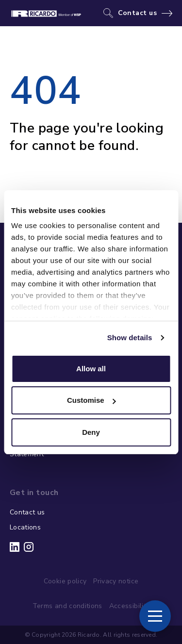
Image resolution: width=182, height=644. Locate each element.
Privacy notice (116, 581)
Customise (91, 400)
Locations (25, 527)
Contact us (138, 13)
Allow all (91, 369)
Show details (130, 338)
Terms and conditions (67, 606)
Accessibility (130, 606)
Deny (91, 432)
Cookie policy (65, 581)
